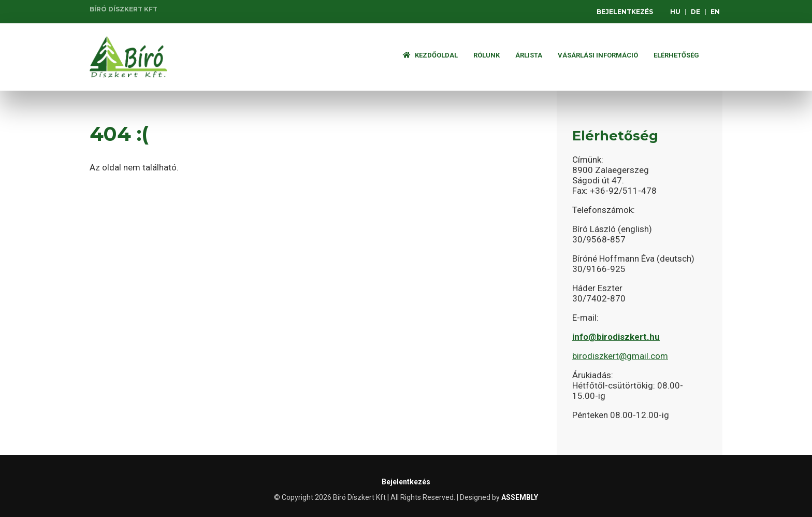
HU (675, 12)
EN (715, 12)
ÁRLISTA (529, 55)
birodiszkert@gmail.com (620, 356)
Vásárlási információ (598, 55)
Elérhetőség (676, 55)
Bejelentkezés (625, 12)
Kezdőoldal (430, 55)
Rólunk (487, 55)
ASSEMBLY (520, 497)
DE (695, 12)
